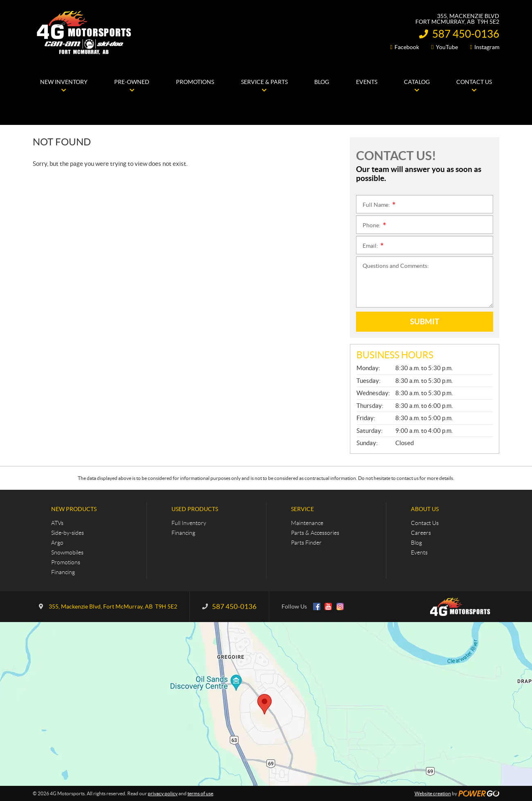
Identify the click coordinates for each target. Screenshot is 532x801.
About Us (425, 509)
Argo (57, 543)
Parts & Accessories (315, 533)
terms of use (200, 793)
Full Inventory (189, 523)
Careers (421, 533)
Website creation (433, 793)
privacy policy (163, 793)
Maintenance (307, 523)
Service (302, 509)
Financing (63, 572)
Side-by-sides (68, 533)
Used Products (195, 509)
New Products (74, 509)
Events (419, 552)
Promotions (66, 562)
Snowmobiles (67, 552)
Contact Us (425, 523)
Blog (416, 543)
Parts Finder (306, 543)
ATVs (57, 523)
